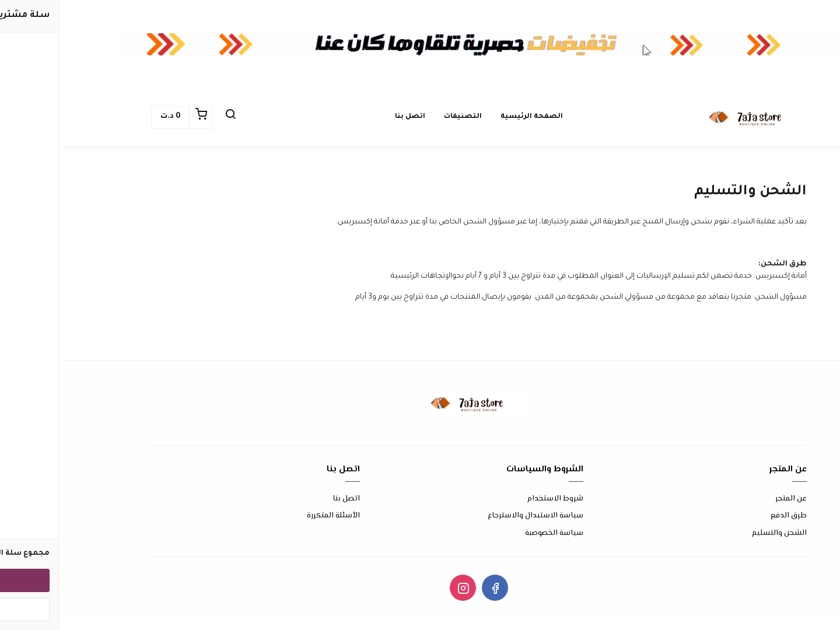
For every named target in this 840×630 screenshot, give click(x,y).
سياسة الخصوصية (495, 533)
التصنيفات (404, 117)
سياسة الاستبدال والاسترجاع (477, 516)
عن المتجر (732, 499)
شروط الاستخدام (496, 499)
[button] (171, 117)
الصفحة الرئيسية (473, 117)
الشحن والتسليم (720, 533)
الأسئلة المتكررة (274, 516)
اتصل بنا (351, 117)
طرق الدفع (730, 516)
